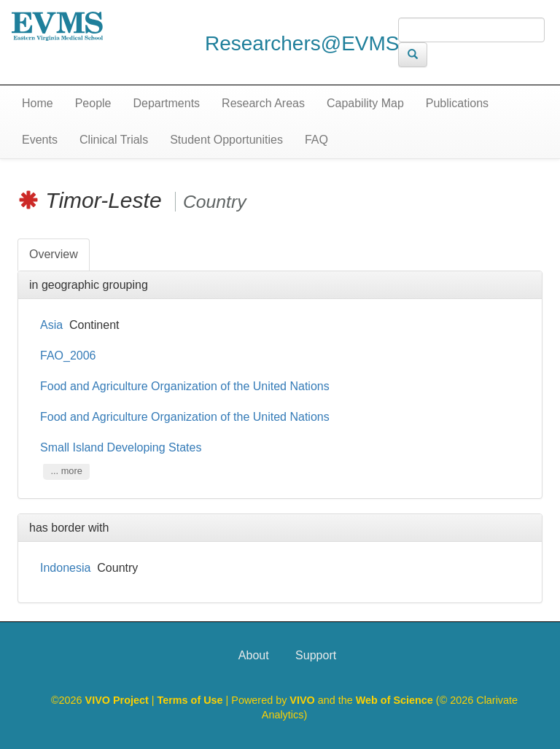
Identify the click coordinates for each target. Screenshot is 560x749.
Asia (51, 325)
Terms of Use (192, 700)
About (254, 655)
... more (66, 471)
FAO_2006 (68, 356)
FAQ (316, 140)
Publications (457, 103)
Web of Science (394, 700)
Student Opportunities (226, 140)
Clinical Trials (114, 140)
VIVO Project (118, 700)
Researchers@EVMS (302, 43)
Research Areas (263, 103)
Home (38, 103)
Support (316, 655)
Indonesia (65, 568)
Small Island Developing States (122, 447)
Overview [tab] (54, 254)
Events (40, 140)
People (93, 103)
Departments (167, 103)
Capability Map (365, 103)
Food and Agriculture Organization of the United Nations (186, 386)
